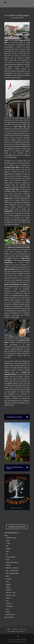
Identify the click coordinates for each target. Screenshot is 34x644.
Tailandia (8, 590)
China (7, 582)
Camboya (9, 603)
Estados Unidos (10, 614)
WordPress (22, 641)
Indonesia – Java (11, 595)
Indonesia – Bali (10, 592)
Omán (8, 560)
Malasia (8, 587)
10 (22, 459)
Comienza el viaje (11, 538)
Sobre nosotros (9, 617)
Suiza (7, 609)
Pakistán (8, 565)
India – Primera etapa (12, 571)
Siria (7, 546)
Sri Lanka (8, 579)
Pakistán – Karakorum (12, 568)
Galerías (15, 629)
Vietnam (8, 598)
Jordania (8, 549)
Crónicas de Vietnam (17, 527)
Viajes (6, 535)
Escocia (8, 612)
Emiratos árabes (11, 557)
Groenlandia (9, 606)
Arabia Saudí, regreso (12, 562)
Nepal (7, 576)
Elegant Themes (21, 639)
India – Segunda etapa (12, 573)
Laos (7, 601)
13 (26, 459)
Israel (7, 551)
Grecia (8, 540)
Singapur (8, 584)
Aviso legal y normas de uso (16, 631)
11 (23, 459)
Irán (7, 554)
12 (25, 459)
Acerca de (22, 629)
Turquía (8, 543)
